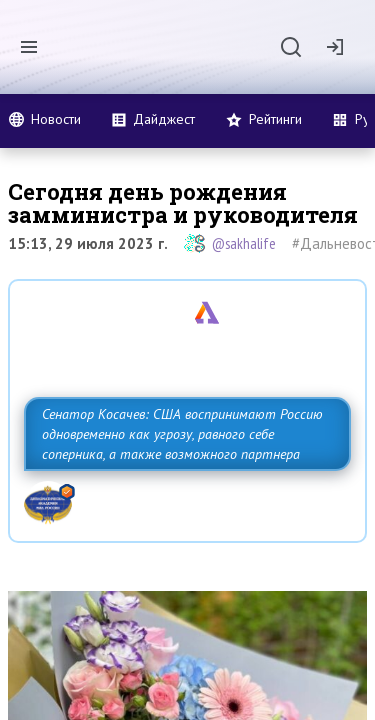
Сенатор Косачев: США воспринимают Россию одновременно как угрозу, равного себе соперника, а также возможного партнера (182, 434)
